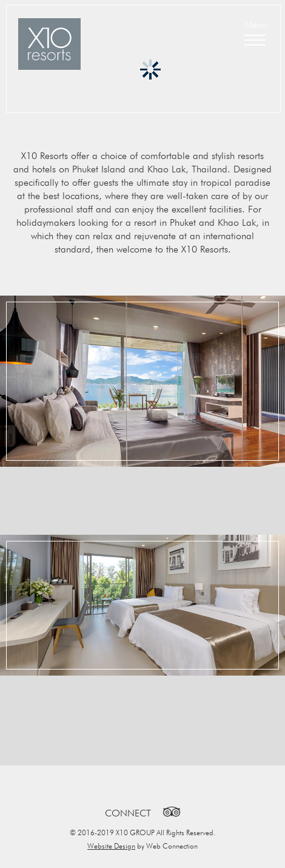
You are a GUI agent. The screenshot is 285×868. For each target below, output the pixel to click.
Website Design (111, 846)
